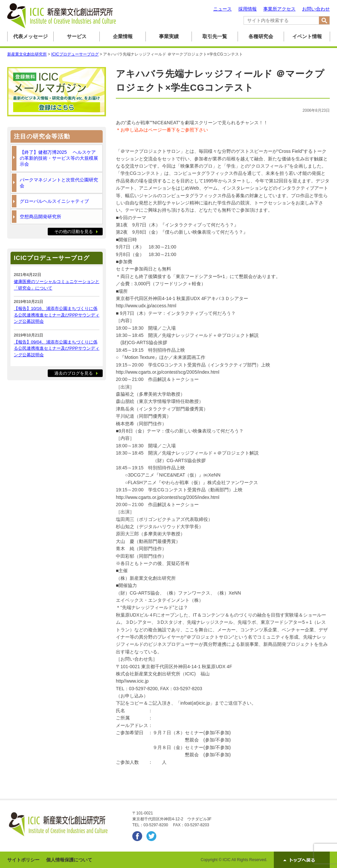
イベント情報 (307, 36)
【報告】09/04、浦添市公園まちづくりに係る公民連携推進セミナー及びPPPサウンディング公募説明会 (57, 348)
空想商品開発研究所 (40, 217)
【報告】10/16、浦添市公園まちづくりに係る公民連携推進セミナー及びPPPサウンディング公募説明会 (57, 315)
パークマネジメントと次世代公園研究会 (59, 183)
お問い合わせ (316, 9)
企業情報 (123, 36)
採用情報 (247, 9)
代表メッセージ (30, 36)
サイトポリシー (23, 860)
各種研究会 (261, 36)
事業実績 (169, 36)
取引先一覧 (215, 36)
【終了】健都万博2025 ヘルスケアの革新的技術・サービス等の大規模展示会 (59, 158)
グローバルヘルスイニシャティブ (54, 201)
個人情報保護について (69, 860)
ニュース (222, 9)
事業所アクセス (279, 9)
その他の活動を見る (74, 232)
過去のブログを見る (74, 373)
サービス (77, 36)
